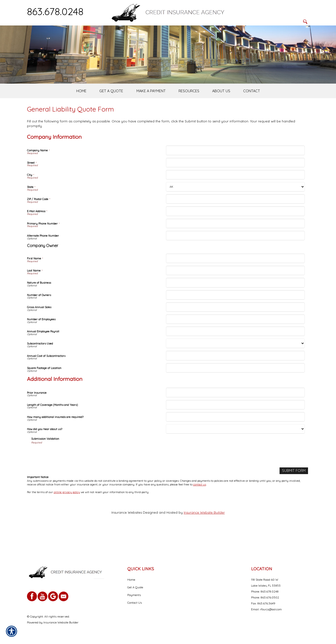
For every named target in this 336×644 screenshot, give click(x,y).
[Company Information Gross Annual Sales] (235, 331)
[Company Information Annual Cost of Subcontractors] (235, 379)
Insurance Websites (127, 536)
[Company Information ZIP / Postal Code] (235, 223)
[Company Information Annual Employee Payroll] (235, 355)
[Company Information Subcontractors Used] (235, 367)
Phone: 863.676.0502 (265, 597)
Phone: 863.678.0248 (265, 591)
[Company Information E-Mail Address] (235, 235)
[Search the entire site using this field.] (284, 12)
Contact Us (135, 603)
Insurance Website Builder (204, 536)
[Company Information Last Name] (235, 294)
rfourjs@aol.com (271, 609)
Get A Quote (135, 587)
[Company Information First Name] (235, 282)
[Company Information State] (235, 211)
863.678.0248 (55, 11)
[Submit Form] (294, 494)
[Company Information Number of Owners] (235, 318)
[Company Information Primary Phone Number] (235, 247)
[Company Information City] (235, 198)
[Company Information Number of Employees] (235, 343)
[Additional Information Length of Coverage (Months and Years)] (235, 428)
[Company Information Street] (235, 186)
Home (131, 580)
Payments (134, 595)
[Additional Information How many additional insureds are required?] (235, 441)
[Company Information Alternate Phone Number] (235, 259)
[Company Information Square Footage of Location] (235, 391)
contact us (200, 508)
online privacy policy (67, 515)
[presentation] (69, 478)
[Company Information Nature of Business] (235, 306)
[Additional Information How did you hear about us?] (235, 453)
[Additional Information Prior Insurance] (235, 416)
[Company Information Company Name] (235, 174)
